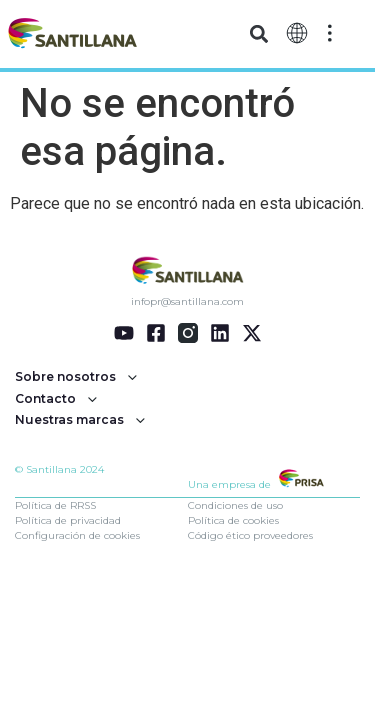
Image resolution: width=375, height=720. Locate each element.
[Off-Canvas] (330, 33)
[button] (258, 34)
